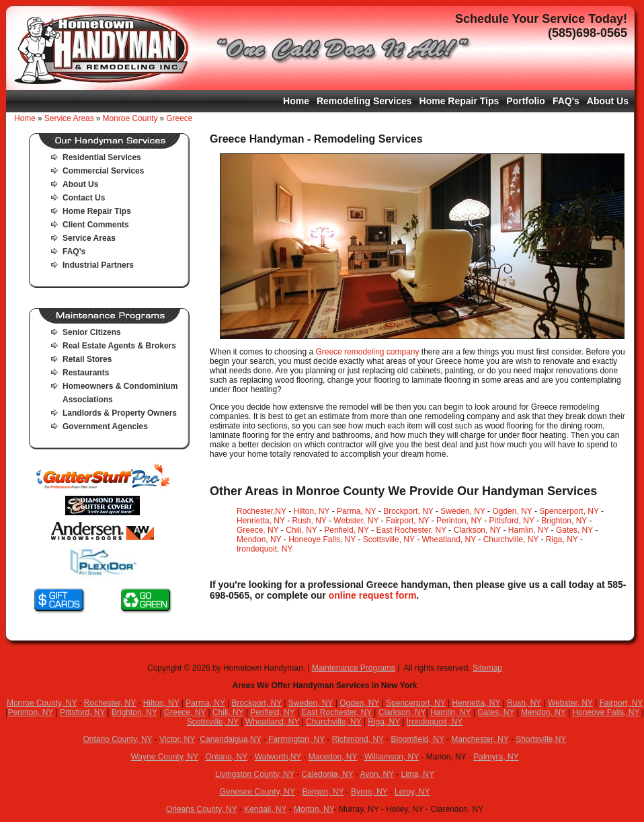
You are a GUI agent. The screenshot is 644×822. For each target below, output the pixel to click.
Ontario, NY (227, 757)
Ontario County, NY (117, 739)
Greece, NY (257, 530)
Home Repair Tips (459, 101)
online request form (373, 595)
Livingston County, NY (255, 774)
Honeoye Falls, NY (322, 539)
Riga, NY (562, 539)
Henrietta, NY (261, 521)
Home (296, 101)
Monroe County (130, 118)
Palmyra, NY (496, 757)
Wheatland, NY (449, 539)
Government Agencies (105, 426)
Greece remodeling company (367, 352)
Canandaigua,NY (230, 739)
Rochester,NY (261, 511)
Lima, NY (418, 774)
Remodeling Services (364, 101)
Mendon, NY (259, 539)
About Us (608, 101)
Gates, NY (574, 530)
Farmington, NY (295, 739)
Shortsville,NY (541, 739)
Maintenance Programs (354, 668)
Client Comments (96, 225)
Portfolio (526, 101)
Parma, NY (356, 511)
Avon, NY (377, 774)
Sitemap (487, 668)
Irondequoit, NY (265, 549)
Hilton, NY (312, 511)
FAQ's (566, 101)
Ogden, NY (512, 511)
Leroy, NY (412, 792)
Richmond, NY (358, 739)
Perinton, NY (459, 521)
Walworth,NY (278, 757)
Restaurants (86, 373)
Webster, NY (356, 521)
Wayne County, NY (164, 757)
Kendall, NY (265, 809)
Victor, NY (177, 739)
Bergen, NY (323, 792)
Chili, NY (301, 530)
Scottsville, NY (389, 539)
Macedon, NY (333, 757)
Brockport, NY (408, 511)
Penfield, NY (347, 530)
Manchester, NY (480, 739)
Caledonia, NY (327, 774)
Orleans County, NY (202, 809)
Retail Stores (87, 359)
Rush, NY (309, 521)
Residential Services (102, 157)
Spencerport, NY (569, 511)
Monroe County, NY (42, 703)
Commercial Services (103, 171)
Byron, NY (369, 792)
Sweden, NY (463, 511)
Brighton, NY (564, 521)
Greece (179, 118)
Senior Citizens (92, 332)
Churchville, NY (511, 539)
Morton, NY (314, 809)
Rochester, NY (110, 703)
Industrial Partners (98, 265)
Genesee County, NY (257, 792)
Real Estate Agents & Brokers (119, 346)
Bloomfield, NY (418, 739)
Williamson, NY (392, 757)
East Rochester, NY (411, 530)
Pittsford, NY (512, 521)
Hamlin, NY (528, 530)
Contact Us (84, 198)
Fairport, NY (407, 521)
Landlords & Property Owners (120, 413)
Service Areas (69, 118)
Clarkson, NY (477, 530)
